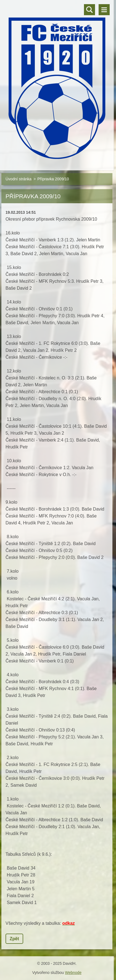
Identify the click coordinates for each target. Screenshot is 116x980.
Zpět (14, 939)
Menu (104, 10)
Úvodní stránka (19, 179)
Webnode (73, 973)
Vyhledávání (89, 10)
